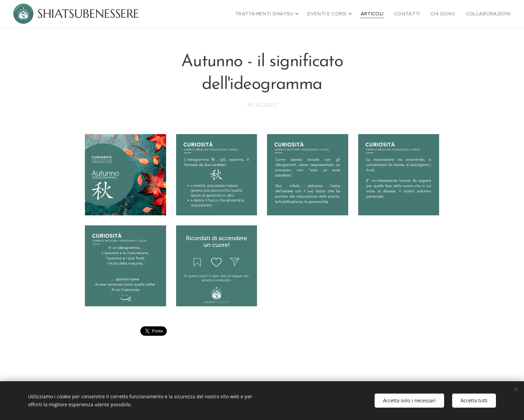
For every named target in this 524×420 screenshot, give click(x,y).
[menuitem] (284, 14)
